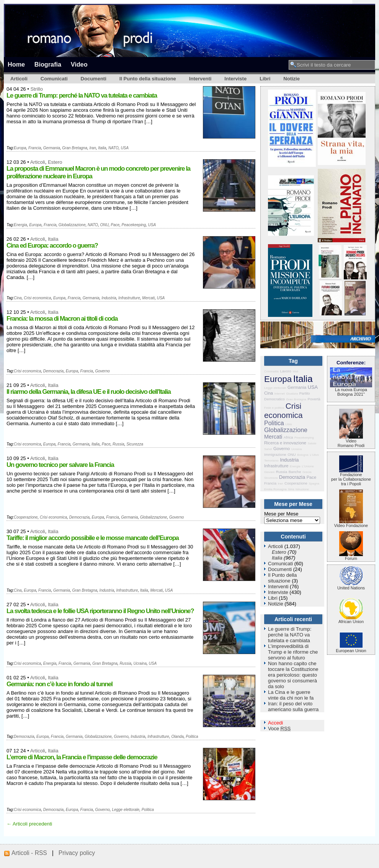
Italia (102, 148)
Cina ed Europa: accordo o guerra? (52, 246)
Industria (109, 298)
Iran (92, 148)
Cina (18, 298)
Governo (102, 371)
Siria (291, 489)
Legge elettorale (126, 810)
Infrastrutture (129, 298)
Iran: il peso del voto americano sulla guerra (293, 706)
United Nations (351, 586)
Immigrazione (275, 454)
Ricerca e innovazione (285, 443)
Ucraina (140, 663)
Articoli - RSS (29, 853)
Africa (288, 437)
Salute (312, 443)
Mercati (148, 298)
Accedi (275, 723)
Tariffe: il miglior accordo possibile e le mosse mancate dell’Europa (93, 538)
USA (125, 148)
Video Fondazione (351, 524)
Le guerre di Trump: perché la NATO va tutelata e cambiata (82, 95)
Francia (35, 148)
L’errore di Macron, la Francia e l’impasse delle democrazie (82, 757)
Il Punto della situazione (148, 79)
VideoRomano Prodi (351, 441)
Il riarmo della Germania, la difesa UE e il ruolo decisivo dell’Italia (89, 392)
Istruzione (302, 489)
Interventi (200, 79)
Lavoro (285, 371)
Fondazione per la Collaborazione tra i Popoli (351, 477)
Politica (192, 737)
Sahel (268, 449)
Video (79, 64)
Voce (279, 728)
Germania (52, 148)
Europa (20, 148)
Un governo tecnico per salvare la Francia (60, 465)
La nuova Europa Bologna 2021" (351, 390)
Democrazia (53, 371)
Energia (20, 225)
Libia (288, 424)
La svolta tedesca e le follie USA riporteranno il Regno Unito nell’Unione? (100, 611)
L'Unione (308, 466)
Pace (115, 225)
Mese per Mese (281, 514)
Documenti (94, 79)
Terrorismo (271, 461)
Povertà (314, 399)
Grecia (307, 472)
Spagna (314, 484)
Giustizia (292, 394)
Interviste (235, 79)
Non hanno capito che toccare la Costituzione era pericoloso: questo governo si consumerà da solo (293, 675)
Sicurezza (135, 444)
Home (16, 64)
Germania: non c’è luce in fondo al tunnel (60, 684)
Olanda (178, 737)
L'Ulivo (314, 455)
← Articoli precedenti (29, 824)
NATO (114, 148)
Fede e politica (274, 408)
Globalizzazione (72, 225)
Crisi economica (37, 298)
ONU (104, 225)
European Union (351, 649)
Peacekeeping (134, 225)
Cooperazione (26, 517)
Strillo (37, 89)
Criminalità (271, 371)
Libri (265, 79)
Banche (295, 472)
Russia (118, 444)
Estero (55, 162)
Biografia (48, 64)
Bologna (303, 455)
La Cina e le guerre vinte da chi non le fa (291, 695)
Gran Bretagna (75, 148)
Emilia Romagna (275, 489)
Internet (280, 394)
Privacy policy (77, 853)
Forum (351, 556)
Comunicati (54, 79)
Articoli (19, 79)
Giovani (269, 472)
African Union (351, 620)
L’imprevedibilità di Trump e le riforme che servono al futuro (293, 652)
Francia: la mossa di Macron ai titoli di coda (62, 319)
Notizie (292, 79)
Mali (295, 371)
